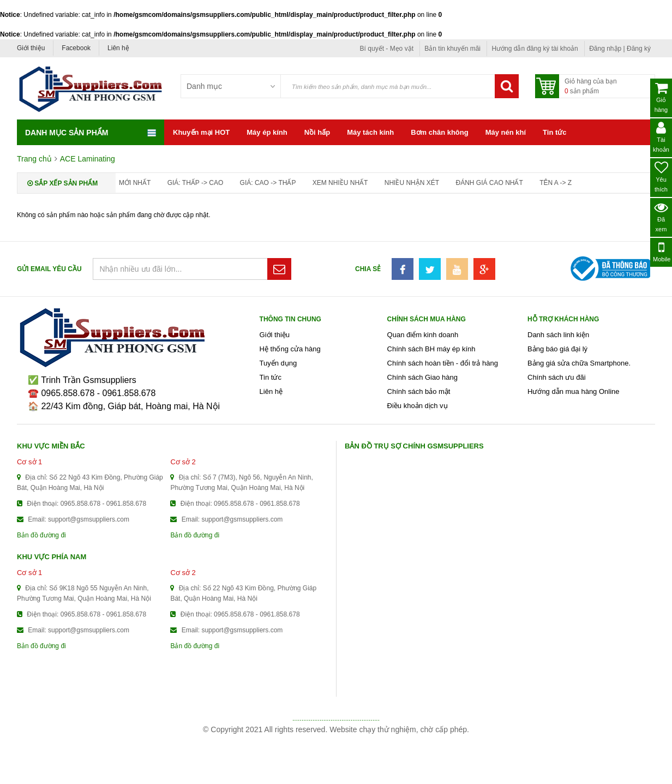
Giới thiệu (31, 48)
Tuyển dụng (278, 363)
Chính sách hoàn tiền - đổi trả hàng (443, 363)
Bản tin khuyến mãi (452, 49)
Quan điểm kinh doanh (423, 335)
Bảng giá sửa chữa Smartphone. (579, 363)
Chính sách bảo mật (419, 391)
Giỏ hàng (661, 97)
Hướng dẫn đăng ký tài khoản (535, 49)
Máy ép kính (267, 132)
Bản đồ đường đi (41, 535)
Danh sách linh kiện (558, 335)
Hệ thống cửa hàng (290, 349)
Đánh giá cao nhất (489, 183)
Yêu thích (661, 177)
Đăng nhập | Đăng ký (620, 49)
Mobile (662, 252)
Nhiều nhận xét (412, 183)
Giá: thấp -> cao (196, 183)
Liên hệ (118, 48)
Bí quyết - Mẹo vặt (387, 49)
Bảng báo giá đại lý (557, 349)
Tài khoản (661, 137)
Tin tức (554, 132)
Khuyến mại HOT (201, 132)
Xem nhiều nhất (340, 183)
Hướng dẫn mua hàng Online (574, 391)
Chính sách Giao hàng (422, 377)
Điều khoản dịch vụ (418, 406)
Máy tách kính (370, 132)
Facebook (76, 48)
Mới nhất (135, 183)
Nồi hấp (317, 132)
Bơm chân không (440, 132)
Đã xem (661, 217)
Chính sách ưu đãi (557, 377)
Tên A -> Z (556, 183)
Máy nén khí (506, 132)
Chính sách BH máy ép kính (431, 349)
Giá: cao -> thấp (268, 183)
